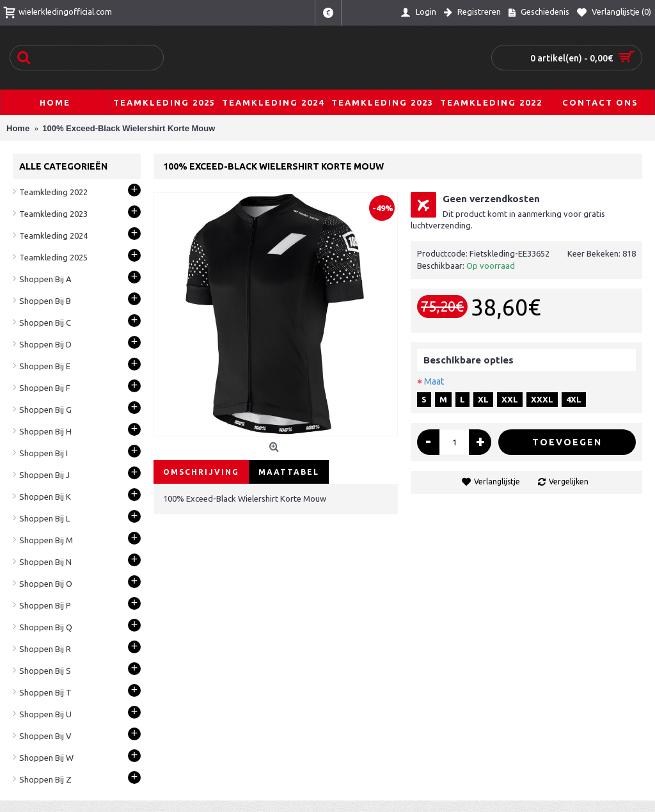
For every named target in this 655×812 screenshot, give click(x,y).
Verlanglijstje (497, 482)
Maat (434, 381)
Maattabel (289, 472)
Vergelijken (569, 482)
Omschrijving (201, 472)
